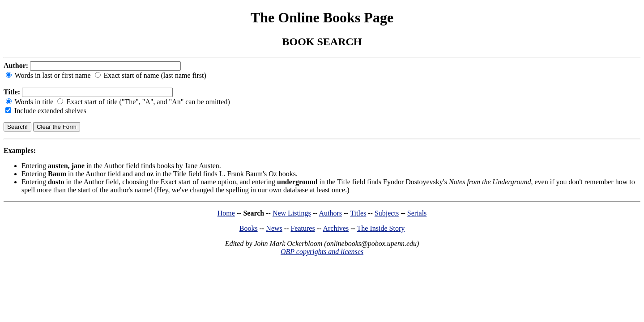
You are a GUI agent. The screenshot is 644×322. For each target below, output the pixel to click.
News (274, 228)
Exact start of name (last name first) (151, 75)
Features (303, 228)
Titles (358, 213)
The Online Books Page (322, 17)
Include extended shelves (46, 111)
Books (249, 228)
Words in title (30, 102)
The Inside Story (381, 228)
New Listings (292, 213)
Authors (330, 213)
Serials (417, 213)
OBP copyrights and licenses (322, 252)
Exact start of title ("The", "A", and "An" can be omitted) (143, 102)
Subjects (387, 213)
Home (226, 213)
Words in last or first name (49, 75)
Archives (336, 228)
